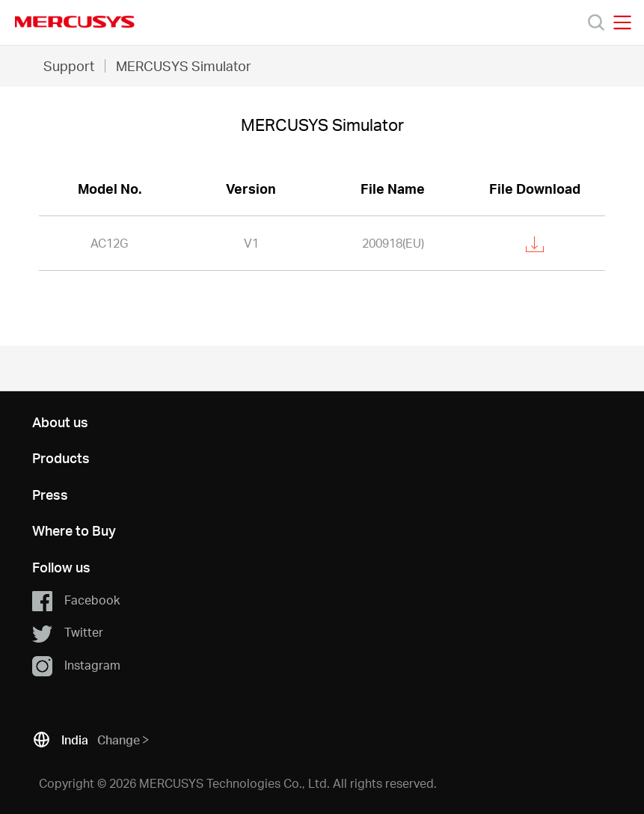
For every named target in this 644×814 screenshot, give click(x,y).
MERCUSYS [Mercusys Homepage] (75, 22)
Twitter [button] (68, 633)
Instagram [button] (76, 666)
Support (69, 65)
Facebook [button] (76, 601)
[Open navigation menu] (622, 22)
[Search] (596, 22)
